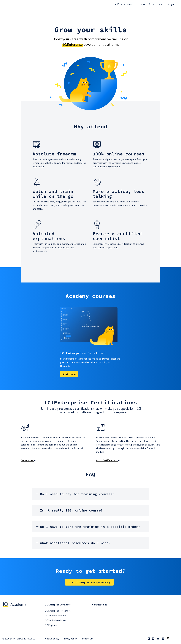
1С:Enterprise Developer (58, 605)
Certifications (152, 4)
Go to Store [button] (28, 461)
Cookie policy (52, 639)
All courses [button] (125, 4)
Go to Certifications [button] (107, 461)
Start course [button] (70, 374)
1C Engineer (51, 625)
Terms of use (87, 639)
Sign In (173, 4)
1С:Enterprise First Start (58, 611)
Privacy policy (70, 639)
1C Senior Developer (56, 620)
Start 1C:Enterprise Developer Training (89, 584)
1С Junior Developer (56, 615)
